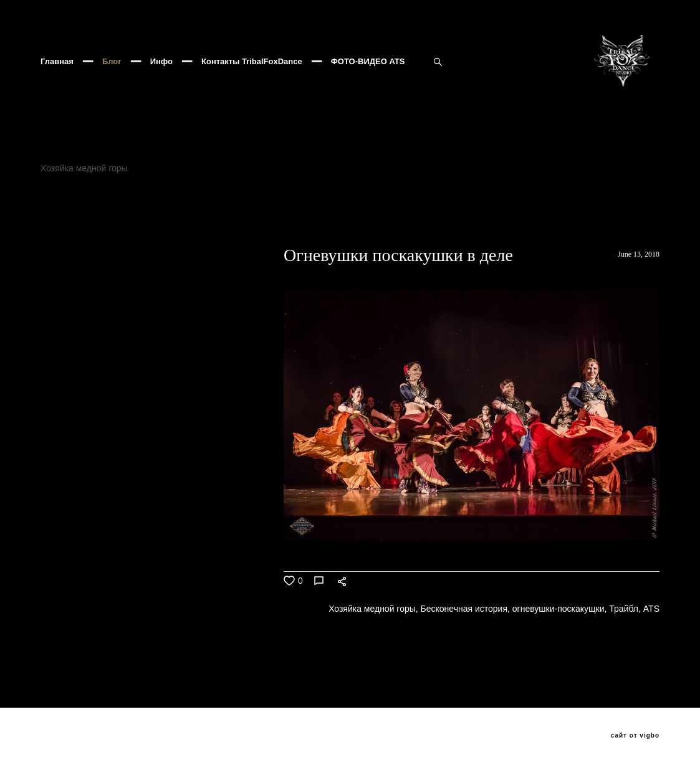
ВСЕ (48, 316)
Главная (57, 78)
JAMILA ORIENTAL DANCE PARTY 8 (524, 201)
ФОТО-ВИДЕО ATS (368, 78)
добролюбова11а (77, 230)
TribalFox (631, 201)
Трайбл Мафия (298, 230)
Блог (112, 78)
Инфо (161, 78)
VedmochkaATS (532, 230)
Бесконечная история (190, 201)
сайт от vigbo (635, 736)
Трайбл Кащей (374, 230)
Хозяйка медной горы (85, 201)
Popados (596, 230)
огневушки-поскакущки (88, 216)
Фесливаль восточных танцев (310, 201)
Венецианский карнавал (280, 216)
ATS (206, 216)
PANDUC (365, 216)
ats (611, 216)
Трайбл (166, 216)
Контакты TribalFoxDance (252, 78)
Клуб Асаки (410, 201)
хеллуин (233, 230)
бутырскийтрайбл (164, 230)
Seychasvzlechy (452, 230)
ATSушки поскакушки (83, 245)
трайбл (415, 216)
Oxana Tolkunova (555, 216)
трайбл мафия (475, 216)
